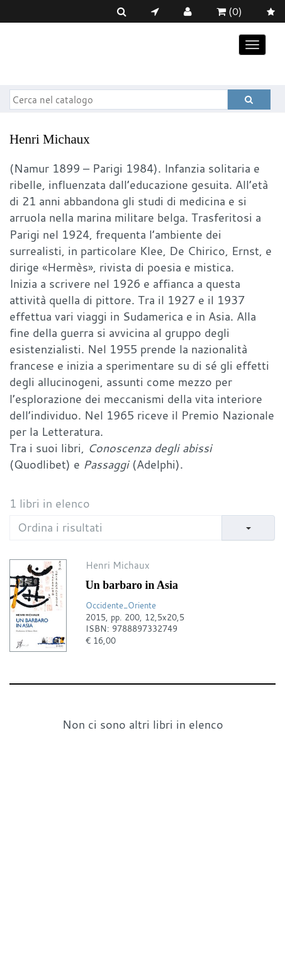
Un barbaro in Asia (132, 585)
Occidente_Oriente (121, 605)
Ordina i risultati (60, 527)
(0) (229, 11)
